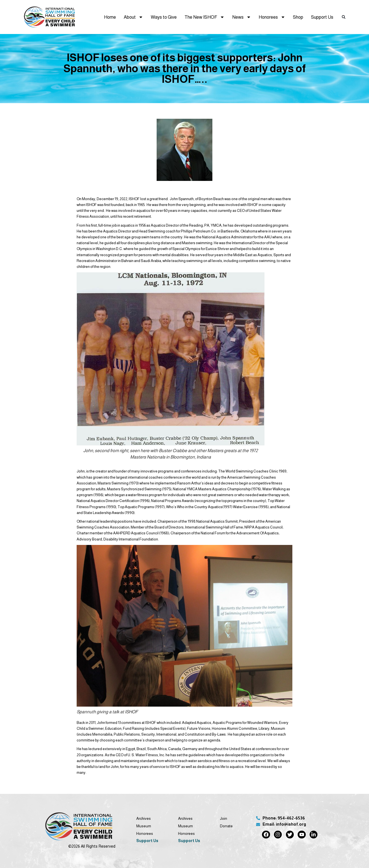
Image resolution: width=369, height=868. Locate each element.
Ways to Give (164, 17)
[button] (344, 17)
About (133, 17)
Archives (144, 819)
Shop (298, 17)
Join (224, 819)
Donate (226, 826)
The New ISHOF (205, 17)
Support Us (322, 17)
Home (110, 17)
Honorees (272, 17)
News (242, 17)
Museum (144, 826)
